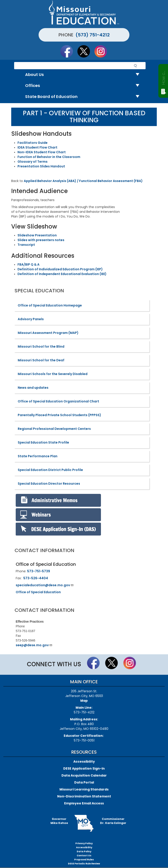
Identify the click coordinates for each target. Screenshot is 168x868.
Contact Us (84, 856)
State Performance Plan (38, 456)
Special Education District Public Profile (50, 470)
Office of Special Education (38, 592)
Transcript (26, 245)
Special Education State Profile (43, 442)
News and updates (33, 388)
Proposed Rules (84, 860)
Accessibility (84, 761)
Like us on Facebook (69, 51)
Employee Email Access (84, 803)
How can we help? (163, 77)
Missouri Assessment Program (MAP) (48, 333)
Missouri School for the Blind (41, 346)
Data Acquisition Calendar (84, 775)
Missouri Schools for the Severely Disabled (53, 374)
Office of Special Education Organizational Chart (58, 401)
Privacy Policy (84, 843)
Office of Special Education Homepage (50, 305)
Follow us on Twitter (86, 51)
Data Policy (84, 851)
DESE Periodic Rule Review (84, 864)
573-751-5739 (39, 571)
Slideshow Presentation (37, 235)
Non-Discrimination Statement (84, 796)
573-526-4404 (36, 578)
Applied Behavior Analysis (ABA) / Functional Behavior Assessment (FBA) (83, 181)
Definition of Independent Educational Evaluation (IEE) (62, 274)
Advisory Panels (31, 319)
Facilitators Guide (33, 143)
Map (84, 701)
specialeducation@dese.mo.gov (45, 585)
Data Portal (84, 782)
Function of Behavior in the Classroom (49, 157)
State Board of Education (84, 97)
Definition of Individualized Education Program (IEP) (60, 269)
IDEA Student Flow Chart (37, 147)
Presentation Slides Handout (41, 166)
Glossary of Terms (33, 162)
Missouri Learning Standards (84, 789)
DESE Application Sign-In (84, 768)
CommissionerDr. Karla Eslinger (113, 821)
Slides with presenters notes (41, 240)
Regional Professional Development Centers (54, 429)
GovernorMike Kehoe (59, 821)
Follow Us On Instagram (103, 51)
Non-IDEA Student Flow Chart (42, 152)
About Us (84, 75)
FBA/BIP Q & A (28, 264)
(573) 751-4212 (93, 35)
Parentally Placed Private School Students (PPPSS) (59, 415)
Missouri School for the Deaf (41, 360)
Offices (84, 86)
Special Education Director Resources (49, 484)
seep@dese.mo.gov (34, 645)
